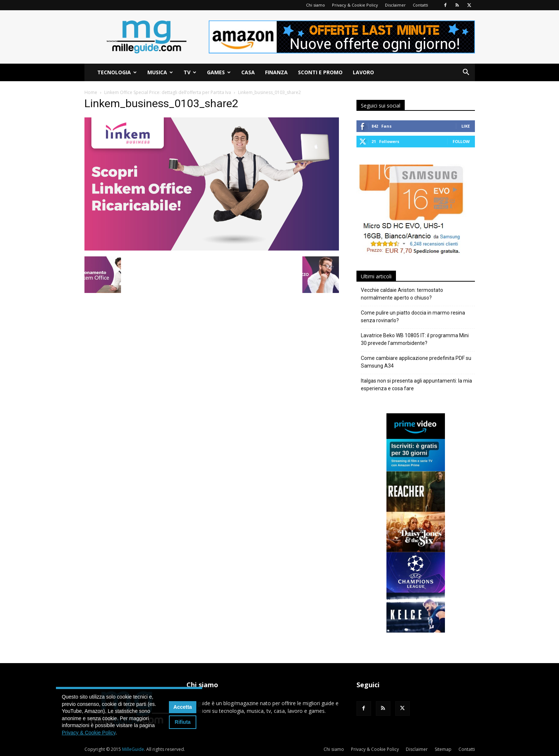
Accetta (183, 707)
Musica (160, 72)
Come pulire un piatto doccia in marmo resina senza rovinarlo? (413, 317)
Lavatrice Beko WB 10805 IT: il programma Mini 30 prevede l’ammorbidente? (415, 339)
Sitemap (443, 749)
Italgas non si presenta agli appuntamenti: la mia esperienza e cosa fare (416, 385)
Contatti (420, 5)
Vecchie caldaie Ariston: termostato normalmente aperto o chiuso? (402, 294)
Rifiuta (183, 722)
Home (91, 92)
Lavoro (363, 72)
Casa (248, 72)
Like (466, 126)
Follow (461, 141)
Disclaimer (395, 5)
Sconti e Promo (320, 72)
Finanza (276, 72)
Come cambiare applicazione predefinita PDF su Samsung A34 (416, 362)
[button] (466, 73)
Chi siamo (316, 5)
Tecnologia (117, 72)
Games (219, 72)
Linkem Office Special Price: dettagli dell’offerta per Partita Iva (168, 92)
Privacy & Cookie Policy (355, 5)
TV (190, 72)
